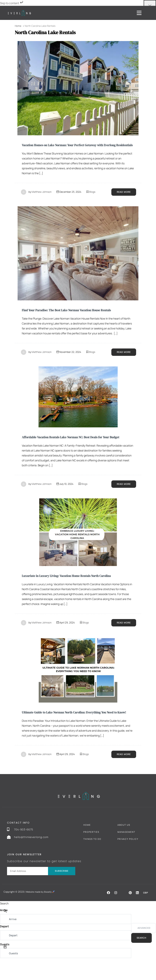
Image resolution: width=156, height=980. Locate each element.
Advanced (143, 948)
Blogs (92, 198)
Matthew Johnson (42, 198)
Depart (5, 946)
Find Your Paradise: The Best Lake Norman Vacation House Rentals (73, 316)
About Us (124, 844)
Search (141, 958)
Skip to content (12, 3)
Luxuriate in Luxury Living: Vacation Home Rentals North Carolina (73, 589)
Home (87, 844)
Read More (123, 198)
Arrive (4, 930)
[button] (108, 912)
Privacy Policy (128, 858)
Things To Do (92, 858)
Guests (5, 964)
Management (126, 851)
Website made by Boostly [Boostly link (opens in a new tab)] (42, 911)
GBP (145, 912)
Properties (91, 851)
